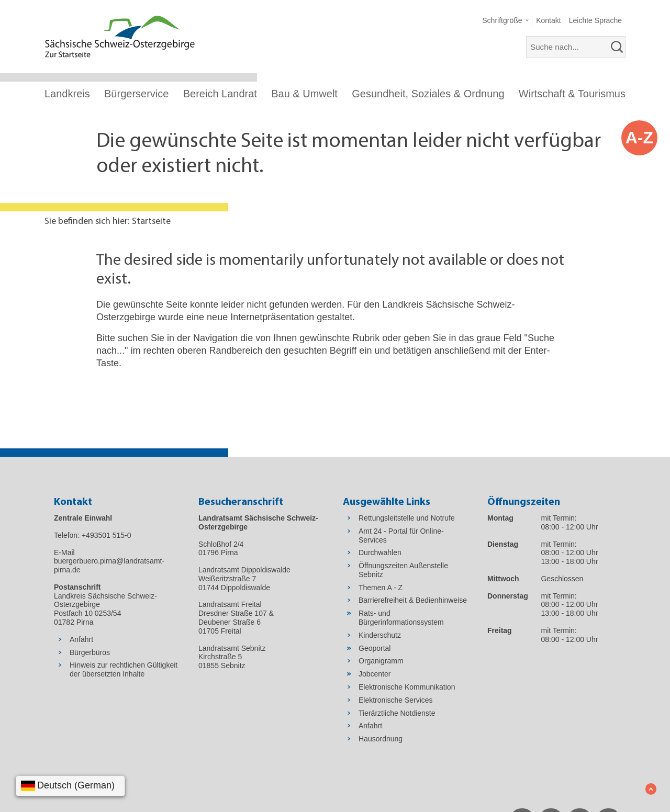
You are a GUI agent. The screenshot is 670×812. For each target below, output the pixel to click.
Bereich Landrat (220, 94)
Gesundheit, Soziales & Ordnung (428, 94)
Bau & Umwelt (304, 94)
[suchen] (617, 47)
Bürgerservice (136, 94)
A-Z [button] (639, 138)
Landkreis (67, 94)
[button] (505, 21)
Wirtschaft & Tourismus (572, 94)
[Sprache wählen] (70, 786)
